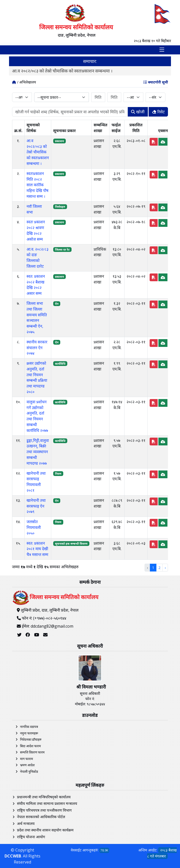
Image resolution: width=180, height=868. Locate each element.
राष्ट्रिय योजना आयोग (31, 837)
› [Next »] (165, 568)
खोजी (138, 112)
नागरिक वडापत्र (29, 727)
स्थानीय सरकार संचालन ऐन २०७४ (37, 348)
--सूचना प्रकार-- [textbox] (49, 97)
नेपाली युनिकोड (29, 771)
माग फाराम (26, 759)
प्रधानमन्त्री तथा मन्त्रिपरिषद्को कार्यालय (44, 797)
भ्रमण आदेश (27, 765)
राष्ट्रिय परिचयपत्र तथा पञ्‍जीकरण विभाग (44, 810)
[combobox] (62, 97)
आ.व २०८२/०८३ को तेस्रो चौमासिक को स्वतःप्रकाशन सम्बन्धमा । (65, 71)
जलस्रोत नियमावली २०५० (34, 527)
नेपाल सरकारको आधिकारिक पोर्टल (41, 817)
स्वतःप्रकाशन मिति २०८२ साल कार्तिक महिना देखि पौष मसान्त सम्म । (38, 185)
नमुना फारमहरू (29, 733)
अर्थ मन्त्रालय (26, 823)
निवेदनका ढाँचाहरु (31, 739)
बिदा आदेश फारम (31, 746)
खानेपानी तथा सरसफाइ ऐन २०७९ (36, 506)
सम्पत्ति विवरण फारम (32, 752)
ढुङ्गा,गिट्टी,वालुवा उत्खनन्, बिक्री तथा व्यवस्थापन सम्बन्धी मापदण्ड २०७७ (38, 452)
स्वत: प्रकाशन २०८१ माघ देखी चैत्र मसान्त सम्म (38, 549)
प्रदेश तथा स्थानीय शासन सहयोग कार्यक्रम (45, 830)
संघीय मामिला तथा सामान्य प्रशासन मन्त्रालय (47, 803)
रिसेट (158, 112)
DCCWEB (13, 856)
